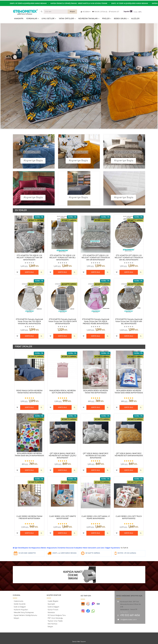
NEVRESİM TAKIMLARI (128, 152)
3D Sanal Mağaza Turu (57, 615)
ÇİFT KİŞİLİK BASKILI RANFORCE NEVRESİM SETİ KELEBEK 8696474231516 (96, 456)
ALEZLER (120, 189)
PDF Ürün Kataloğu (55, 618)
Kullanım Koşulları (21, 610)
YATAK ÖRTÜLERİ (35, 189)
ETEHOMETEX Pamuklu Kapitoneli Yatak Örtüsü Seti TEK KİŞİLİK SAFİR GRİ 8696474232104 (62, 322)
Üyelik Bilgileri (53, 601)
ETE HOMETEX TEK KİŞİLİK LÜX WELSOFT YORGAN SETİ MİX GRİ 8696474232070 (29, 258)
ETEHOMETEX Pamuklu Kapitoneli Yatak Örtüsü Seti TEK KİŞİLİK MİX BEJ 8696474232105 (129, 322)
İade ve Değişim (20, 607)
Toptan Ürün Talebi (55, 621)
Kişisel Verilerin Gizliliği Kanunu (25, 615)
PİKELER (75, 189)
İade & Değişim (53, 607)
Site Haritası (53, 624)
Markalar (51, 613)
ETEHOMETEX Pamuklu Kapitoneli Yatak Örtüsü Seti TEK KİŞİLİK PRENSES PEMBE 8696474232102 (96, 322)
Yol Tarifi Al (124, 548)
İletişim (16, 618)
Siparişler (51, 604)
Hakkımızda (19, 601)
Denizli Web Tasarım (79, 642)
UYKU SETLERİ (78, 152)
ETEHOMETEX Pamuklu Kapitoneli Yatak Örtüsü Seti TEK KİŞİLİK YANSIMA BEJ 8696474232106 (29, 322)
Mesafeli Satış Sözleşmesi (24, 613)
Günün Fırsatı (53, 610)
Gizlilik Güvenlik (20, 604)
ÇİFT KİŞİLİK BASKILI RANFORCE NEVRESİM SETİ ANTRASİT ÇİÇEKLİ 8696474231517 (62, 456)
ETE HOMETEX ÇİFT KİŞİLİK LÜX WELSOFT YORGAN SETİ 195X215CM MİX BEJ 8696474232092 (129, 258)
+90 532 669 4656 (130, 615)
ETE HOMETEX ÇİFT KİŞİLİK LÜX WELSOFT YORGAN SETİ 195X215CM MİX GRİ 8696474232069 (96, 258)
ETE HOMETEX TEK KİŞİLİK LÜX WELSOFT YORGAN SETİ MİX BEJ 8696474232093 (62, 258)
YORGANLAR (32, 152)
